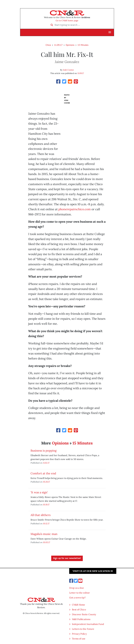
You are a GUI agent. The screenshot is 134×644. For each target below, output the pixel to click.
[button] (110, 32)
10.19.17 (46, 505)
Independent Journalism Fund (88, 624)
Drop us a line (77, 588)
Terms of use (79, 639)
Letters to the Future (83, 629)
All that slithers (41, 515)
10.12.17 (46, 523)
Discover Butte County (84, 614)
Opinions (70, 45)
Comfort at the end (43, 473)
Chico (48, 45)
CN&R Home (78, 605)
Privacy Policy (79, 634)
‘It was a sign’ (39, 492)
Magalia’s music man (44, 534)
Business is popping (44, 451)
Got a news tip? (77, 598)
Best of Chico (79, 610)
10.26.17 (47, 482)
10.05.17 (47, 542)
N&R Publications (81, 619)
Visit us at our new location (93, 571)
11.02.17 (46, 463)
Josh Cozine (68, 70)
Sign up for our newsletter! (67, 558)
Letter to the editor (79, 593)
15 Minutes (83, 45)
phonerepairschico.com (75, 209)
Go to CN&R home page (67, 21)
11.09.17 (58, 45)
